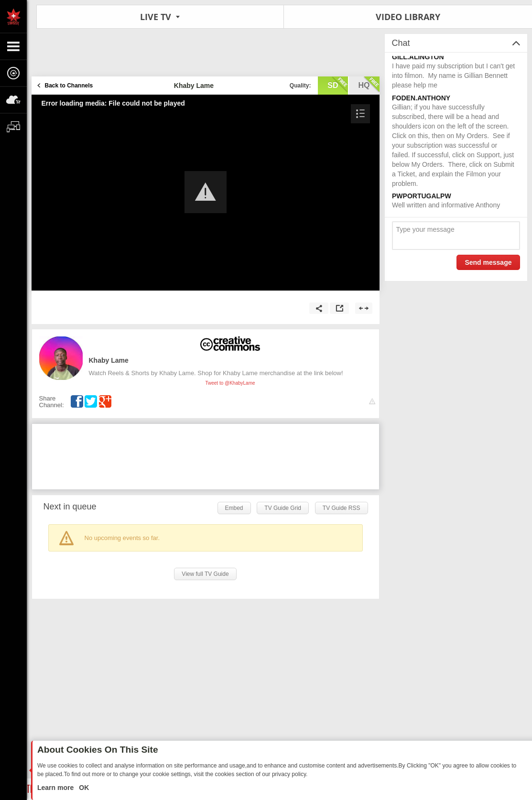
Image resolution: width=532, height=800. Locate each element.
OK (83, 788)
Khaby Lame (109, 360)
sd (337, 85)
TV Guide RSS (342, 508)
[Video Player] (206, 193)
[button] (206, 192)
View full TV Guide (205, 574)
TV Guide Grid (283, 508)
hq (369, 85)
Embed (234, 508)
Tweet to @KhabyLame (230, 383)
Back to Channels (69, 86)
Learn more (56, 788)
